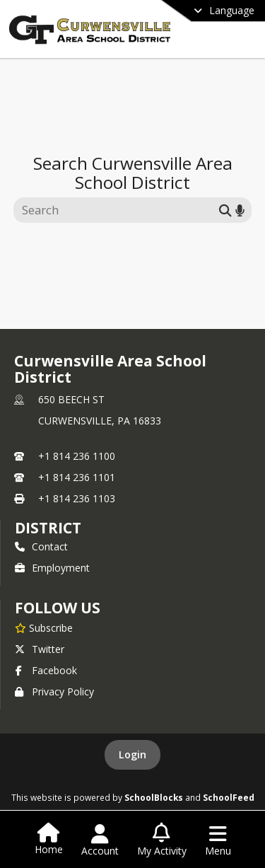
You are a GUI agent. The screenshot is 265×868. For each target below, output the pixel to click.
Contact (41, 546)
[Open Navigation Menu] (218, 840)
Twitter (40, 649)
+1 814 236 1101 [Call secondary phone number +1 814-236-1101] (77, 477)
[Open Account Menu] (100, 840)
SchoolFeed (229, 797)
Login (132, 754)
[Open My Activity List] (162, 840)
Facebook (46, 670)
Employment (52, 568)
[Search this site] (118, 210)
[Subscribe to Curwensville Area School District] (44, 627)
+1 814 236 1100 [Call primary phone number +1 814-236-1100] (77, 456)
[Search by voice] (240, 210)
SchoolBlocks (154, 797)
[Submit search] (225, 210)
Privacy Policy (54, 691)
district (48, 528)
